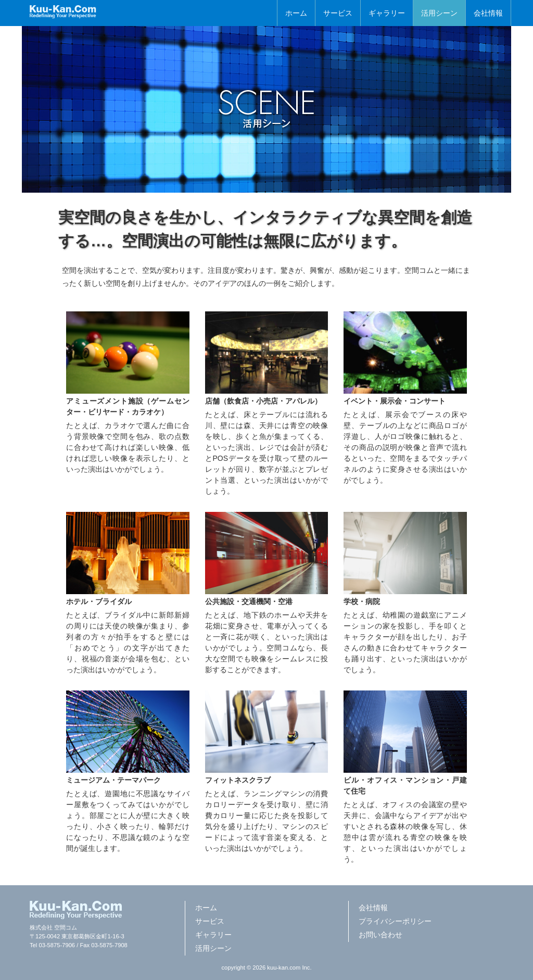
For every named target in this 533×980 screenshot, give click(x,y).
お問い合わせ (380, 935)
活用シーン (439, 13)
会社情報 (488, 13)
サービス (338, 13)
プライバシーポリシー (395, 921)
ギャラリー (387, 13)
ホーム (296, 13)
